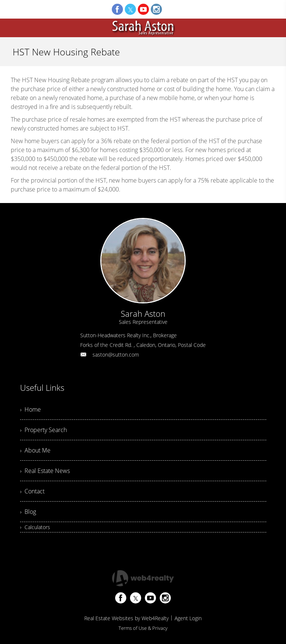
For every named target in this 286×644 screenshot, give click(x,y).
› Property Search (43, 430)
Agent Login (188, 618)
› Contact (32, 491)
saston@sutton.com (116, 355)
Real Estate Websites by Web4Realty (126, 618)
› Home (30, 409)
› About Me (35, 450)
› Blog (28, 512)
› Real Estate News (45, 471)
